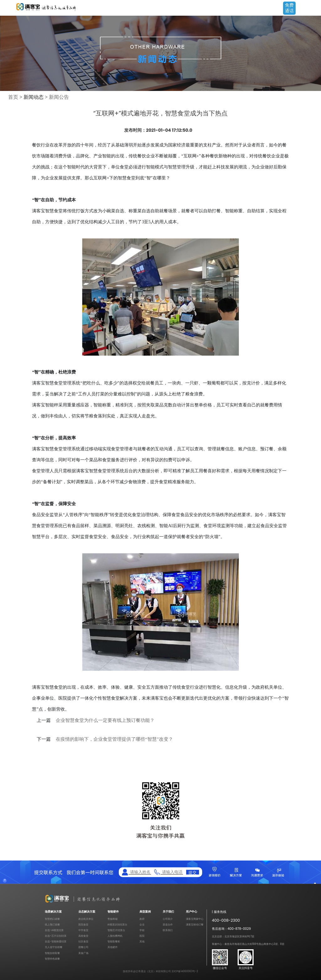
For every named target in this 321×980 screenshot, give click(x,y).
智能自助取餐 (52, 953)
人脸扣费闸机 (115, 936)
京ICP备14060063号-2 (185, 971)
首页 (13, 97)
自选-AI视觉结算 (54, 930)
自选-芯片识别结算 (56, 936)
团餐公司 (83, 947)
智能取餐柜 (114, 941)
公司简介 (168, 919)
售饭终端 (113, 919)
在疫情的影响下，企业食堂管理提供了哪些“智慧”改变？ (114, 739)
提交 (192, 872)
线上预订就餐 (52, 924)
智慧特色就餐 (52, 959)
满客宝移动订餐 (195, 924)
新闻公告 (59, 97)
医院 (142, 936)
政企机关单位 (86, 919)
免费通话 (289, 8)
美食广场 (83, 953)
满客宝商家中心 (195, 919)
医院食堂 (83, 924)
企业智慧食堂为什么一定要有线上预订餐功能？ (105, 720)
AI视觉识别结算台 (118, 924)
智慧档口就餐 (52, 919)
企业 (142, 924)
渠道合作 (168, 924)
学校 (142, 930)
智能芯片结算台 (116, 930)
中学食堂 (83, 930)
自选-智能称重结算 (56, 941)
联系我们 (168, 930)
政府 (142, 919)
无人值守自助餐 (54, 947)
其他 (142, 941)
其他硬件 (113, 947)
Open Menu (313, 8)
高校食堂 (83, 936)
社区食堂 (83, 941)
